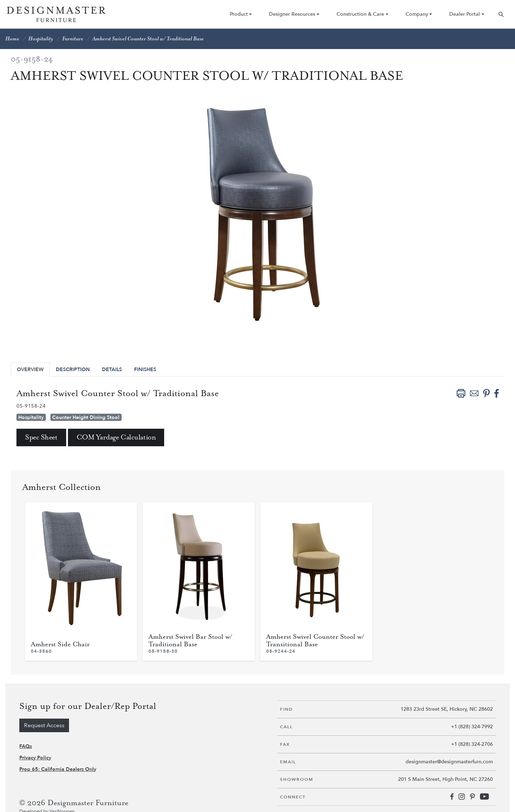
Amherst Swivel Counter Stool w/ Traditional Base (148, 39)
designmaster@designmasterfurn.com (449, 762)
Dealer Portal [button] (465, 14)
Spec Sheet (41, 437)
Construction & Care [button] (360, 14)
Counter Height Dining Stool (86, 417)
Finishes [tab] (145, 369)
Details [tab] (112, 369)
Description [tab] (73, 369)
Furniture (73, 39)
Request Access (44, 725)
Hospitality (41, 39)
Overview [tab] (30, 369)
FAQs (26, 746)
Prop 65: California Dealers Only (58, 769)
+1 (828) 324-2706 (472, 744)
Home (12, 39)
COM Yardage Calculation (116, 437)
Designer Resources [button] (292, 14)
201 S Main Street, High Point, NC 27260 (445, 779)
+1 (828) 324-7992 (472, 727)
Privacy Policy (35, 758)
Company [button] (417, 14)
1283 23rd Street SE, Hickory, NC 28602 (447, 709)
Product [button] (239, 14)
